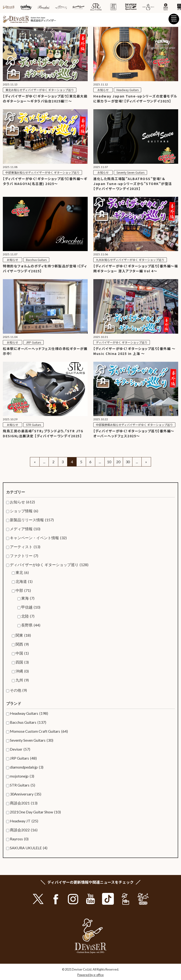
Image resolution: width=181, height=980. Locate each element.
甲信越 (31, 607)
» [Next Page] (146, 462)
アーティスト (25, 547)
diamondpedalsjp (27, 767)
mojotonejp (22, 776)
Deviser (20, 749)
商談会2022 (24, 830)
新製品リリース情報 (32, 520)
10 (109, 462)
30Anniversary (26, 794)
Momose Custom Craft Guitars (39, 731)
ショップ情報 (24, 511)
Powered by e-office (90, 975)
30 (128, 462)
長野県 (31, 625)
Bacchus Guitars (28, 722)
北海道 (24, 581)
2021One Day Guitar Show (35, 812)
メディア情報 (25, 529)
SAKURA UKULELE (29, 848)
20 (118, 462)
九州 (22, 680)
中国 (22, 653)
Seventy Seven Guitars (32, 740)
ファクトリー (24, 556)
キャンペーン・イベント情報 (38, 538)
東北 (22, 572)
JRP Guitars (23, 758)
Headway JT (24, 821)
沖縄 (22, 671)
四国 (22, 662)
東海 (28, 598)
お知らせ (22, 502)
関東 (23, 635)
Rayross (19, 839)
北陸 (28, 616)
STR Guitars (23, 785)
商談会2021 (24, 803)
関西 (22, 644)
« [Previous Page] (35, 462)
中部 (23, 590)
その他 (18, 690)
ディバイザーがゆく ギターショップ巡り (49, 565)
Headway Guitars (29, 713)
